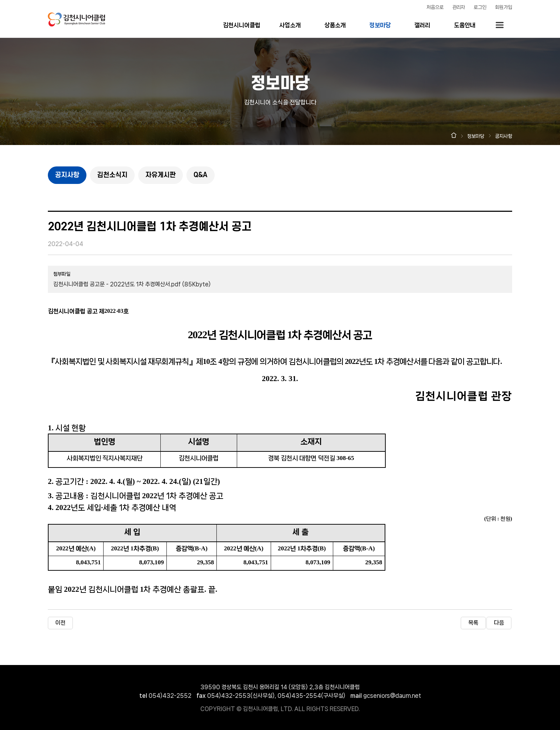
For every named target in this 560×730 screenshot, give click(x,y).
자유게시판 (161, 175)
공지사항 (67, 175)
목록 (473, 623)
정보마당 (380, 25)
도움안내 (465, 25)
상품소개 (335, 25)
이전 (60, 623)
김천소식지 (112, 175)
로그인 (480, 7)
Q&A (201, 175)
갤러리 (422, 25)
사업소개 (290, 25)
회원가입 (504, 7)
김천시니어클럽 (242, 25)
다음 (499, 623)
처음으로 (435, 7)
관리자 (459, 7)
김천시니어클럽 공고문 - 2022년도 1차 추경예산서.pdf (132, 284)
